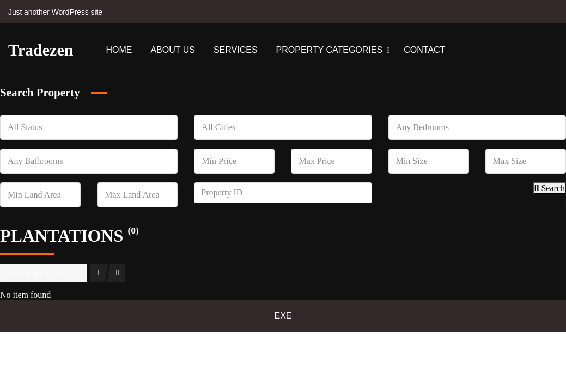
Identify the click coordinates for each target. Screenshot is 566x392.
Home (119, 50)
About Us (173, 50)
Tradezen (41, 50)
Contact (424, 50)
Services (236, 50)
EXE (283, 316)
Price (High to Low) (37, 273)
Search (550, 188)
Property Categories (330, 50)
